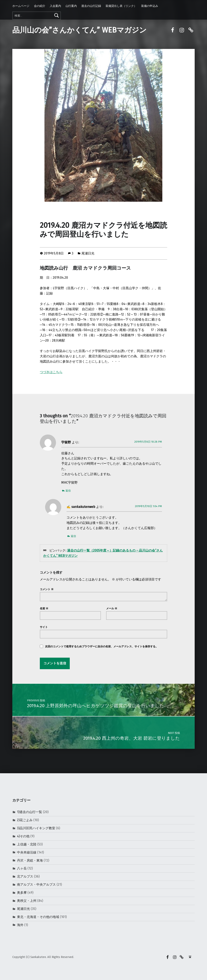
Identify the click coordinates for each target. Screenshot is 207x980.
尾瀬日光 (88, 253)
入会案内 (55, 6)
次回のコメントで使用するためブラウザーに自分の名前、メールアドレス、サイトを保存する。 (102, 646)
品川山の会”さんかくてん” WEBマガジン (79, 30)
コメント (47, 589)
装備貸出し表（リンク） (121, 6)
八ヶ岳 (22, 868)
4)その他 (23, 836)
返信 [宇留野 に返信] (68, 491)
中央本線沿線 (27, 852)
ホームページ (21, 6)
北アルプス (25, 876)
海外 (20, 925)
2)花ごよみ (25, 820)
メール (112, 608)
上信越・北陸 (27, 844)
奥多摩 (22, 893)
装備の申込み (150, 6)
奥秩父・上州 (27, 901)
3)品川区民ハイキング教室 (36, 828)
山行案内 (71, 6)
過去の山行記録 (91, 6)
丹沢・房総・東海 (30, 860)
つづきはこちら (51, 372)
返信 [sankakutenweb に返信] (73, 536)
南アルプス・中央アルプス (36, 885)
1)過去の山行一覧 (30, 812)
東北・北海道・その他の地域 (38, 917)
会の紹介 (40, 6)
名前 (44, 608)
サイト (44, 627)
